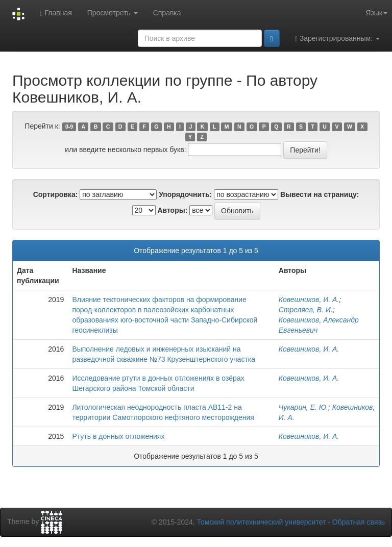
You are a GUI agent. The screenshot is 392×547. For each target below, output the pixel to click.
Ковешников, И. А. (309, 300)
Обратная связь (359, 522)
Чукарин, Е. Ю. (303, 407)
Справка (167, 13)
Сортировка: (56, 194)
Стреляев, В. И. (306, 310)
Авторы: (172, 210)
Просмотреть (113, 13)
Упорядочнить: (185, 194)
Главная (56, 13)
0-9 (69, 127)
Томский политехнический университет (262, 522)
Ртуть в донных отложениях (118, 436)
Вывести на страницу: (320, 194)
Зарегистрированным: (337, 39)
